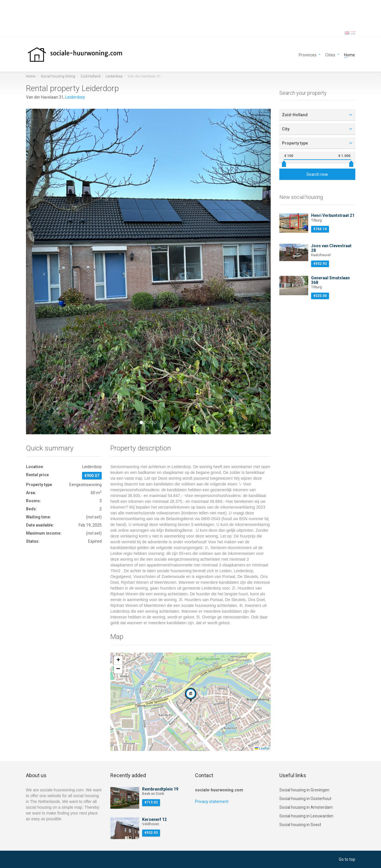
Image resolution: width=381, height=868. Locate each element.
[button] (44, 271)
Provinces (308, 55)
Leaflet (262, 748)
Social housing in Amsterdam (306, 807)
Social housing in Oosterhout (305, 799)
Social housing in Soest (300, 825)
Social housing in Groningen (304, 790)
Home (350, 55)
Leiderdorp (114, 76)
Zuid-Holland (90, 76)
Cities (330, 55)
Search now (317, 174)
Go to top (347, 859)
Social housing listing (58, 76)
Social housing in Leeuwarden (306, 816)
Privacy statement (212, 801)
